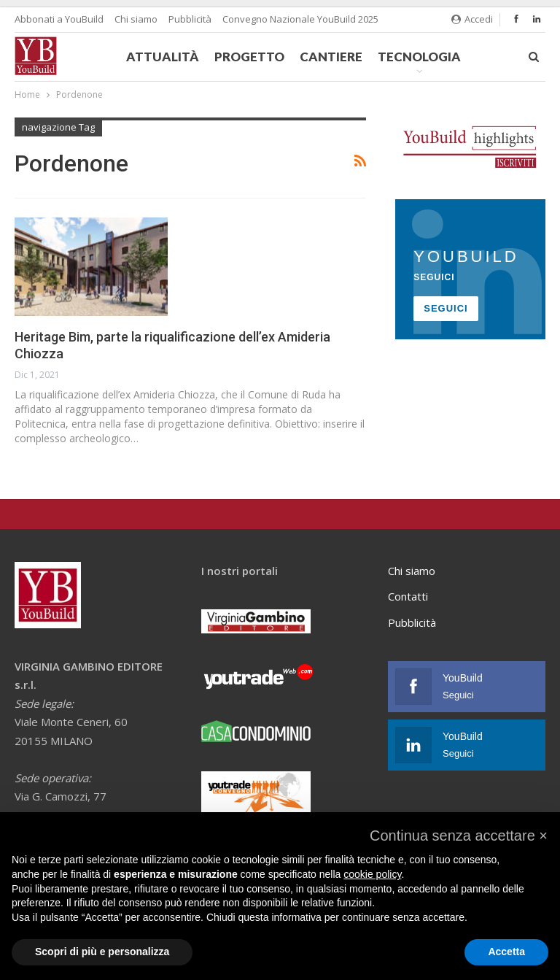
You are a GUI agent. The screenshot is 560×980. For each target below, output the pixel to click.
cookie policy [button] (372, 874)
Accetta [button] (506, 952)
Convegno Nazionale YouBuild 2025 (300, 19)
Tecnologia (419, 57)
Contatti (408, 596)
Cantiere (331, 57)
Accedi (472, 19)
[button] (459, 836)
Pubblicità (190, 19)
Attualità (163, 57)
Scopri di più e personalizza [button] (102, 952)
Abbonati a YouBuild (59, 19)
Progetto (249, 57)
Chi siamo (136, 19)
